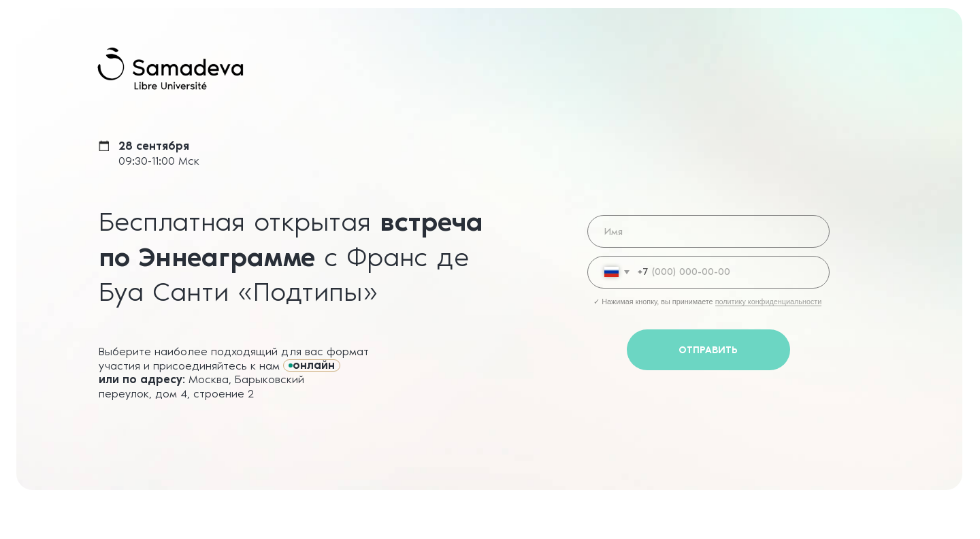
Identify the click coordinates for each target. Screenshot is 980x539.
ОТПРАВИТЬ (708, 350)
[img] (170, 69)
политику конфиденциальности (769, 301)
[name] (708, 231)
